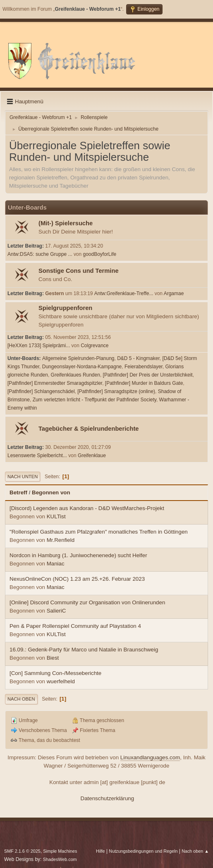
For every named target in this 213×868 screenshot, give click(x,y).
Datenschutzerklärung (108, 798)
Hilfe (101, 851)
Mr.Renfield (61, 540)
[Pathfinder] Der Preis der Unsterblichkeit (148, 375)
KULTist (56, 516)
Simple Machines (60, 851)
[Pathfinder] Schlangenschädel (41, 391)
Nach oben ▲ (195, 851)
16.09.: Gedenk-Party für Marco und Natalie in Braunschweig (84, 650)
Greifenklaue (92, 455)
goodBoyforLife (100, 254)
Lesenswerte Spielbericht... (37, 455)
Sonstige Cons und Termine (79, 271)
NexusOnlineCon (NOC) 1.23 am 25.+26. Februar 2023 (77, 579)
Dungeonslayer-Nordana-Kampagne (82, 367)
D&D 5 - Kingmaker (138, 358)
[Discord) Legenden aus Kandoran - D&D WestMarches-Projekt (87, 508)
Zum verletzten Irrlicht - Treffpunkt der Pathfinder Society (95, 400)
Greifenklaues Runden (75, 375)
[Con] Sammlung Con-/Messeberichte (55, 673)
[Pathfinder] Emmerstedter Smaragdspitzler (55, 383)
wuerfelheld (61, 681)
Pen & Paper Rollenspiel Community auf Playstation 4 (75, 626)
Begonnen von (51, 492)
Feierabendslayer (144, 367)
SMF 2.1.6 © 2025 (22, 851)
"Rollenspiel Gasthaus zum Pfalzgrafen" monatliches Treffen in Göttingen (99, 532)
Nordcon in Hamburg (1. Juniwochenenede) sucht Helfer (78, 555)
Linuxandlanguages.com (150, 757)
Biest (53, 658)
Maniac (56, 564)
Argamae (174, 293)
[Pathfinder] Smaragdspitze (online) (116, 391)
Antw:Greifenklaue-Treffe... (124, 293)
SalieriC (56, 611)
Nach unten (23, 477)
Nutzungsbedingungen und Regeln (143, 851)
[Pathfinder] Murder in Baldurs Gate (144, 383)
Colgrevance (95, 346)
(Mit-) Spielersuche (66, 223)
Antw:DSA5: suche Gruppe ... (40, 254)
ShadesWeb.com (60, 859)
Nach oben (21, 699)
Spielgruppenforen (65, 308)
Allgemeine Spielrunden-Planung (78, 358)
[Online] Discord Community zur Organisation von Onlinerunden (87, 602)
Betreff (18, 492)
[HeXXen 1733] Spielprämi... (39, 346)
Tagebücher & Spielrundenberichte (89, 429)
